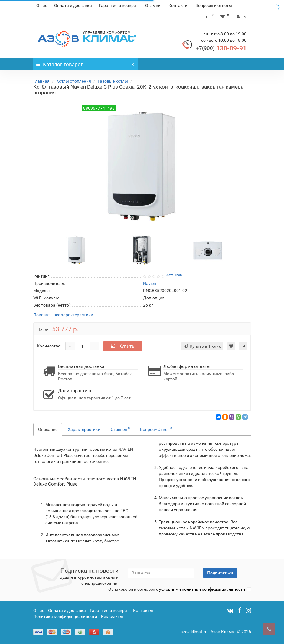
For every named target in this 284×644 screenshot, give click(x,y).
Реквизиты (112, 616)
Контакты (178, 5)
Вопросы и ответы (214, 5)
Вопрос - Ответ (156, 429)
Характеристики (84, 429)
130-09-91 (221, 48)
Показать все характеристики (63, 315)
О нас (42, 5)
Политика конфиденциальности (65, 616)
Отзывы (153, 5)
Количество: (49, 346)
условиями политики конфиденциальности (202, 589)
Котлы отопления (74, 81)
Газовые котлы (113, 81)
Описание (48, 429)
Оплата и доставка (73, 5)
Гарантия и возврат (119, 5)
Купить (123, 346)
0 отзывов (174, 275)
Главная (41, 81)
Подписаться (220, 573)
